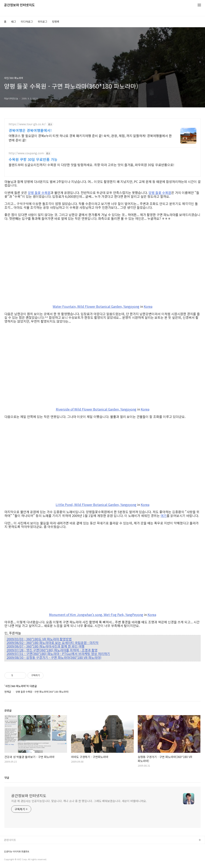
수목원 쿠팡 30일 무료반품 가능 (33, 159)
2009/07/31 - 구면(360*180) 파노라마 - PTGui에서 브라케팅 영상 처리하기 (58, 654)
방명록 (56, 22)
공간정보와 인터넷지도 (19, 5)
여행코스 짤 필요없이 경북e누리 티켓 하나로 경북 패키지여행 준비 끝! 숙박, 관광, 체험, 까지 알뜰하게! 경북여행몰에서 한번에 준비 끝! (90, 138)
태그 (14, 22)
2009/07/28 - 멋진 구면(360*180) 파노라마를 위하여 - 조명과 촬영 (52, 650)
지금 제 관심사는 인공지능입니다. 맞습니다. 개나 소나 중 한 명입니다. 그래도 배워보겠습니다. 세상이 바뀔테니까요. (79, 801)
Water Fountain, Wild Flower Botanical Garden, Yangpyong (96, 306)
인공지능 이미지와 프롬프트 (17, 851)
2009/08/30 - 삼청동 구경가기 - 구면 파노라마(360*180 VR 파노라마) (54, 657)
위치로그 (42, 22)
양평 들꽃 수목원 (39, 193)
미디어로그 (27, 22)
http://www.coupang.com (26, 153)
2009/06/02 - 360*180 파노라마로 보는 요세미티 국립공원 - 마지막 (53, 643)
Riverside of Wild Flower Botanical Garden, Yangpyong (96, 409)
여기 (164, 516)
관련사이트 (10, 840)
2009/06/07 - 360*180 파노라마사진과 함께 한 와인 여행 (46, 646)
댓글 (7, 778)
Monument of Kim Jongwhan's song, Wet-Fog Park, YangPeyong (96, 615)
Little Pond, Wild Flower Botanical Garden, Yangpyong (96, 505)
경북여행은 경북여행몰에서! (30, 130)
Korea (148, 306)
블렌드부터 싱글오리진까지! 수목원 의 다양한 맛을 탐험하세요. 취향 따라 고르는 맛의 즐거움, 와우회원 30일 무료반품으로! (91, 165)
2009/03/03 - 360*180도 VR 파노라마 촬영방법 (39, 639)
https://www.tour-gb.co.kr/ (27, 124)
